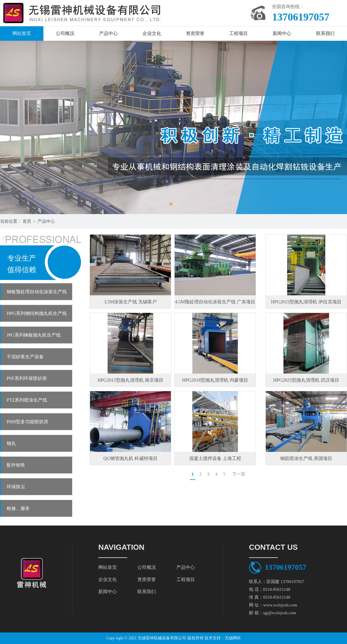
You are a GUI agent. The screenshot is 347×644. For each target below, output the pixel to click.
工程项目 (239, 33)
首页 (27, 221)
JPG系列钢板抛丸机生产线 (34, 335)
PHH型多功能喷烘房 (27, 422)
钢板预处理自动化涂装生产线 (37, 292)
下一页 (239, 474)
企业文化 (152, 33)
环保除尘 (16, 487)
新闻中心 (282, 33)
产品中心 (108, 33)
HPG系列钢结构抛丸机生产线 (37, 313)
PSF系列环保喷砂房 (27, 378)
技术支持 (213, 638)
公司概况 (65, 33)
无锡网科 (233, 638)
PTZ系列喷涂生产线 (27, 400)
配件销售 (16, 465)
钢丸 (11, 443)
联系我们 (325, 33)
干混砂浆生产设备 (25, 357)
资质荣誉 (195, 33)
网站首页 (22, 33)
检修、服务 (18, 508)
